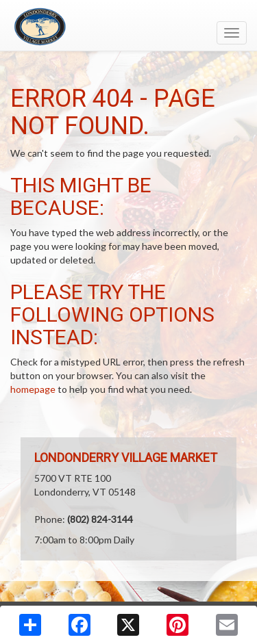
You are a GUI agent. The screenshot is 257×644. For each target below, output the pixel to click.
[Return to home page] (128, 27)
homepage (33, 389)
